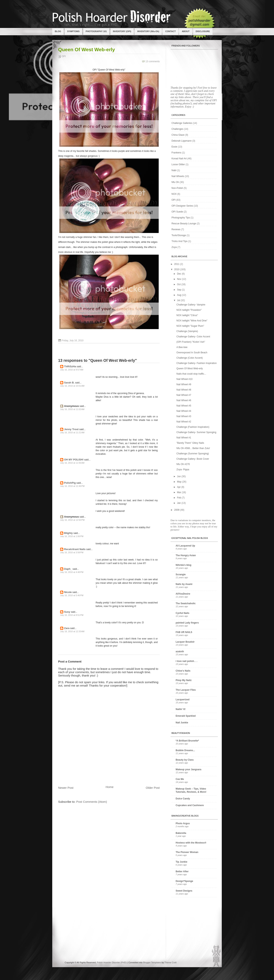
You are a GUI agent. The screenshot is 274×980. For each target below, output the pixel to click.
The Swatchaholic (186, 603)
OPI (64, 56)
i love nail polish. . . (186, 661)
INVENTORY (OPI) (122, 31)
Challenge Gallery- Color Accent (193, 337)
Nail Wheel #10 (184, 379)
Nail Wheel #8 (184, 390)
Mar (179, 492)
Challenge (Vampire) (187, 331)
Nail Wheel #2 (184, 422)
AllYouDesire (183, 594)
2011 (177, 264)
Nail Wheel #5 (184, 406)
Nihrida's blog (184, 565)
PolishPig (70, 483)
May (180, 482)
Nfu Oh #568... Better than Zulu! (193, 448)
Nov (179, 279)
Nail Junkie (182, 723)
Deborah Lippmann (182, 141)
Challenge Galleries (182, 123)
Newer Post (66, 788)
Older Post (153, 788)
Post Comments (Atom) (92, 802)
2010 (177, 269)
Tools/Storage (179, 235)
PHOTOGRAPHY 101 (96, 31)
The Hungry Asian (186, 555)
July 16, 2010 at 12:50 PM (72, 520)
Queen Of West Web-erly (87, 50)
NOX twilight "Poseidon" (189, 310)
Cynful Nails (182, 613)
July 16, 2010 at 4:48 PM (72, 572)
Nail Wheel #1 (184, 438)
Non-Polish (177, 188)
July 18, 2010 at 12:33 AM (72, 631)
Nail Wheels (178, 176)
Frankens (176, 153)
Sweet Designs (184, 891)
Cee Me (180, 779)
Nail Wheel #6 (184, 400)
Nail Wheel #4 (184, 411)
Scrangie (181, 574)
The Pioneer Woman (187, 852)
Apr (179, 487)
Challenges (177, 129)
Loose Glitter (178, 164)
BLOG (58, 31)
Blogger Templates (152, 962)
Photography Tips (181, 218)
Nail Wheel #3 (184, 416)
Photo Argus (183, 823)
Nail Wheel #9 (184, 384)
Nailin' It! (181, 709)
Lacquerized (183, 700)
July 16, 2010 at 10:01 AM (72, 386)
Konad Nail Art (179, 159)
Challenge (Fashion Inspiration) (193, 427)
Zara (67, 628)
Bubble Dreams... (185, 750)
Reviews (176, 229)
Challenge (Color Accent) (190, 358)
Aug (179, 295)
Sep (179, 290)
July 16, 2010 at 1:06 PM (72, 536)
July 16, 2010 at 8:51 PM (72, 615)
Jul (179, 300)
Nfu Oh (175, 182)
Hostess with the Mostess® (191, 843)
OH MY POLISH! (74, 460)
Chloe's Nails (183, 671)
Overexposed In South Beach (192, 353)
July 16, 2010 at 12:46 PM (72, 486)
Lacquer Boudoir (185, 642)
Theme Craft (170, 962)
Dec (179, 274)
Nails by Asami (184, 584)
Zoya (174, 247)
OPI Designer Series (182, 206)
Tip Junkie (181, 862)
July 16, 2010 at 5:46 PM (72, 595)
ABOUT (186, 31)
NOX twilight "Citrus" (187, 315)
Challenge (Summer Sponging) (193, 454)
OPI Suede (177, 212)
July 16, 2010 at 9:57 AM (72, 370)
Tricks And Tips (179, 241)
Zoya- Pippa (183, 470)
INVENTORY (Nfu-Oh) (148, 31)
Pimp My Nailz (184, 680)
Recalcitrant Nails (75, 549)
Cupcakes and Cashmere (190, 805)
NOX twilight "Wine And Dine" (192, 321)
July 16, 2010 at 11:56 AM (72, 463)
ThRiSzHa (70, 366)
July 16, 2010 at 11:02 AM (72, 409)
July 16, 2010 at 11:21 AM (72, 432)
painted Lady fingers (187, 623)
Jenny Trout (71, 429)
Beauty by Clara (185, 760)
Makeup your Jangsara (188, 769)
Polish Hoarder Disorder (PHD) (112, 962)
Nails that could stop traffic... (191, 374)
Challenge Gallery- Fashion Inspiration (197, 363)
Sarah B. (69, 383)
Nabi (174, 170)
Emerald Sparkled (186, 716)
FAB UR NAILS (184, 632)
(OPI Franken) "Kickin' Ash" (191, 342)
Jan (179, 503)
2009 (177, 510)
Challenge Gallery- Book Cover (193, 459)
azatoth (180, 651)
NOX (174, 194)
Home (110, 787)
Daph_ (68, 569)
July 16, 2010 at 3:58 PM (72, 552)
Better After (182, 871)
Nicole (68, 592)
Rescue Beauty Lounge (184, 224)
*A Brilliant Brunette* (187, 741)
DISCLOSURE (203, 31)
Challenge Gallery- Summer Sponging (196, 432)
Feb (179, 498)
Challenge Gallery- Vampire (191, 305)
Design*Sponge (184, 881)
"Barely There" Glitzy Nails (190, 443)
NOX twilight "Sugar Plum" (190, 326)
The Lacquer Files (186, 690)
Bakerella (181, 833)
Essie (174, 147)
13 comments (153, 61)
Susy (67, 612)
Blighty (68, 533)
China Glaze (178, 135)
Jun (179, 476)
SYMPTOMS (73, 31)
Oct (179, 284)
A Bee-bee (182, 347)
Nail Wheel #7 (184, 395)
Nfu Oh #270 (183, 464)
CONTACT (170, 31)
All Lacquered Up (185, 546)
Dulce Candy (183, 799)
